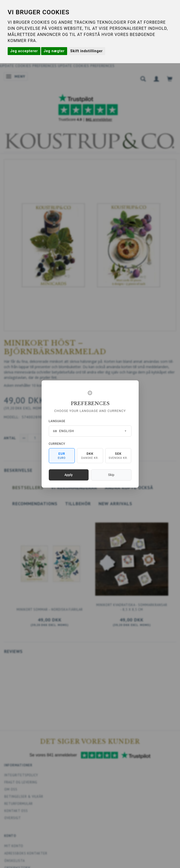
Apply (69, 475)
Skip (111, 475)
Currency (57, 444)
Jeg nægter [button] (54, 51)
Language (57, 421)
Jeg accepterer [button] (24, 51)
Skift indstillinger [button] (86, 51)
